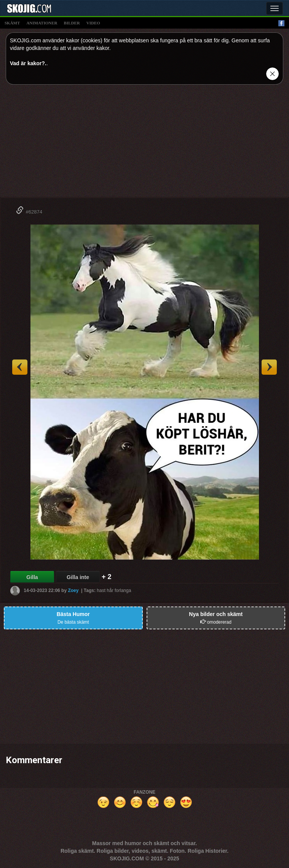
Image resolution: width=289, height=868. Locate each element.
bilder (72, 23)
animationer (42, 23)
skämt (12, 23)
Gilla (32, 577)
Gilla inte (78, 577)
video (93, 23)
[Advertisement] (144, 144)
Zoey (73, 590)
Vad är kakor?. (28, 63)
